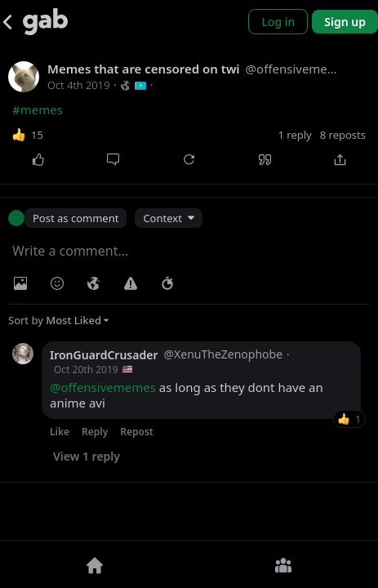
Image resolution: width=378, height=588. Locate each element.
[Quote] (265, 160)
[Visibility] (94, 283)
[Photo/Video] (20, 283)
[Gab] (45, 22)
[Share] (340, 160)
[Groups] (284, 564)
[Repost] (189, 160)
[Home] (95, 564)
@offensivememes (103, 387)
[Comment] (114, 160)
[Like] (38, 160)
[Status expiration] (167, 283)
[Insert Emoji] (57, 283)
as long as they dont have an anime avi (187, 396)
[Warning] (131, 283)
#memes (38, 109)
